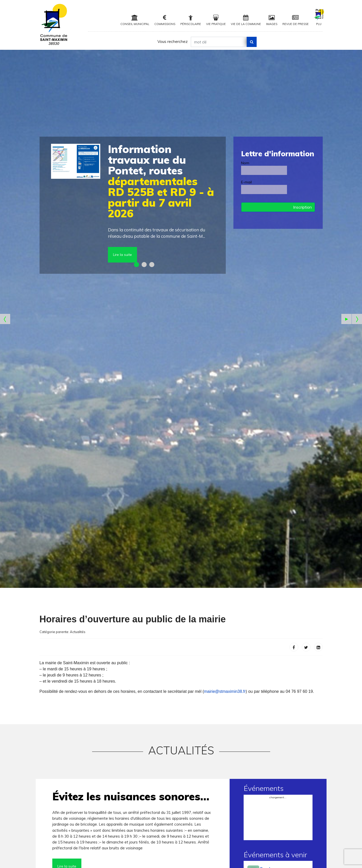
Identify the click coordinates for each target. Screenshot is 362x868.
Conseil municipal (135, 20)
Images (272, 20)
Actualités (78, 632)
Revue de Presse (296, 20)
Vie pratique (216, 20)
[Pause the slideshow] (346, 319)
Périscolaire (191, 20)
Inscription (302, 207)
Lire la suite (122, 255)
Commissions (165, 20)
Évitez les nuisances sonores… (131, 796)
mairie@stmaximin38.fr (225, 691)
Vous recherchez (173, 41)
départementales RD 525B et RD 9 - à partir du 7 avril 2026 (161, 181)
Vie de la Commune (246, 20)
